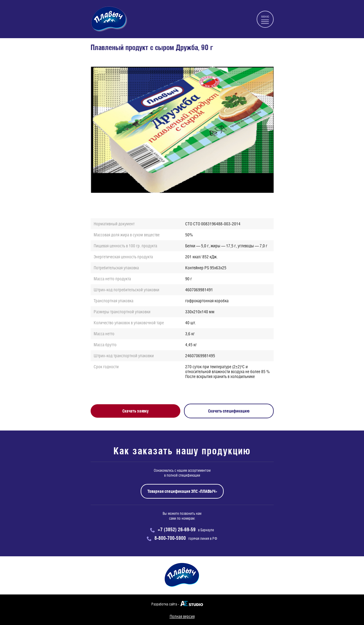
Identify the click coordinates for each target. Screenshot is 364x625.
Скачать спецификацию (229, 411)
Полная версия (182, 616)
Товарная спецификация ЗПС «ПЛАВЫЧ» (182, 491)
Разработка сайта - (165, 604)
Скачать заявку (135, 411)
